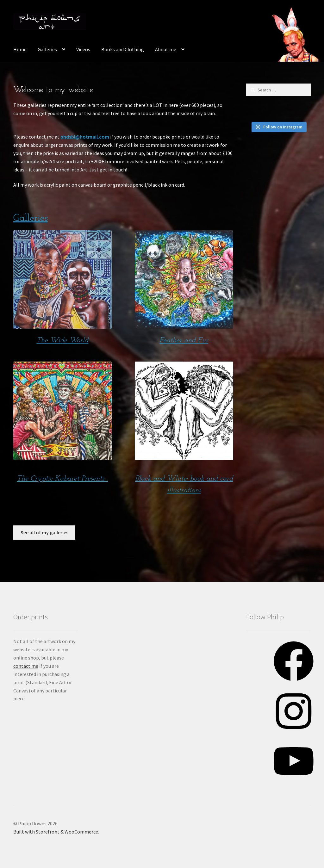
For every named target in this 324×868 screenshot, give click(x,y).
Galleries (47, 49)
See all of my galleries (44, 532)
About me (166, 49)
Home (20, 49)
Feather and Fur (184, 341)
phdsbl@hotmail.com (85, 137)
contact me (26, 666)
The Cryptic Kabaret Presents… (62, 479)
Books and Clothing (123, 49)
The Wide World (62, 341)
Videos (83, 49)
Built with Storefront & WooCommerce (56, 832)
